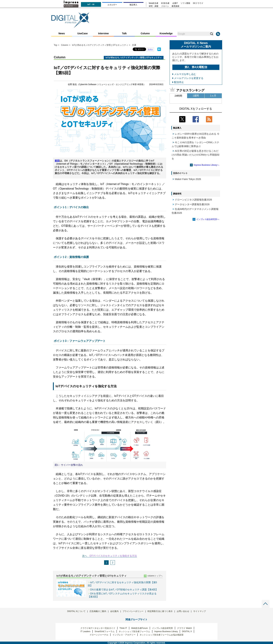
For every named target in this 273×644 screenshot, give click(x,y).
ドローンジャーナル (99, 635)
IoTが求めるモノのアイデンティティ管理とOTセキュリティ (91, 576)
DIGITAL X (187, 631)
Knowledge (166, 33)
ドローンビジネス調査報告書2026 (193, 200)
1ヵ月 (213, 96)
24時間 (178, 96)
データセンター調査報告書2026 (192, 204)
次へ (85, 556)
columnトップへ (155, 576)
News (62, 33)
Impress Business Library (166, 631)
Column (145, 33)
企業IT (175, 3)
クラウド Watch (184, 628)
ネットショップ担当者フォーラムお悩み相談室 (162, 635)
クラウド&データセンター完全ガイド (98, 628)
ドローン (165, 6)
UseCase (82, 33)
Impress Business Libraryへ (206, 165)
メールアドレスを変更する (189, 78)
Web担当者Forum (140, 628)
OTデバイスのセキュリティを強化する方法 (113, 556)
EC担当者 (165, 3)
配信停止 (179, 82)
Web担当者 (154, 3)
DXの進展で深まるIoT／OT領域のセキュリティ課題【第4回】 (124, 590)
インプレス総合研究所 (162, 628)
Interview (104, 33)
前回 (57, 161)
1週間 (196, 96)
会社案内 (114, 611)
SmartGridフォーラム (105, 631)
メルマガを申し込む (185, 74)
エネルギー (112, 5)
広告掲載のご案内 (98, 611)
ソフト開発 (185, 3)
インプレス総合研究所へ (208, 219)
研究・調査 (154, 6)
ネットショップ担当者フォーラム (134, 631)
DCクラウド (198, 3)
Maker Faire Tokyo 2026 (188, 179)
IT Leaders (85, 631)
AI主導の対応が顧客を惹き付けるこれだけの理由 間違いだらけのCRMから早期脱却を (196, 155)
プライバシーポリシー (133, 611)
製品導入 (133, 5)
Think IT (123, 628)
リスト (150, 49)
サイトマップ (200, 611)
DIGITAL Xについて (76, 611)
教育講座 (175, 6)
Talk (124, 33)
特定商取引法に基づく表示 (160, 611)
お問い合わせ (183, 611)
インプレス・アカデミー (124, 635)
